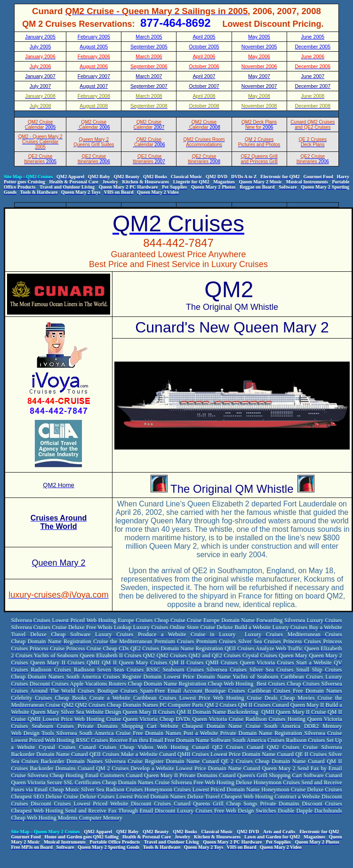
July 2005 (40, 47)
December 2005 (313, 47)
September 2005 (149, 47)
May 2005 (259, 37)
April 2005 (204, 37)
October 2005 (204, 47)
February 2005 (94, 37)
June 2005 (313, 37)
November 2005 (259, 47)
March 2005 (149, 37)
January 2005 (40, 37)
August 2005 (94, 47)
